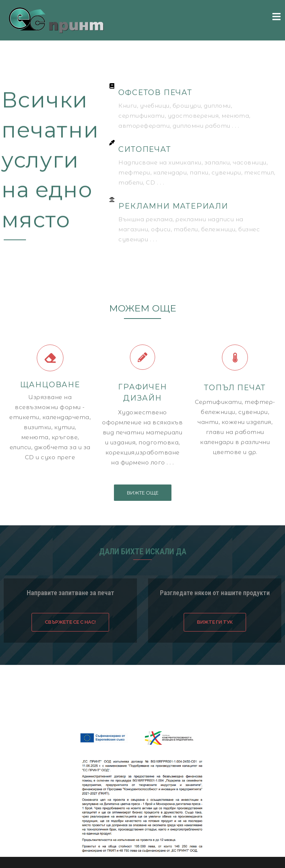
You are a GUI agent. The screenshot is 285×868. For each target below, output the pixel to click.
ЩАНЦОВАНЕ (50, 385)
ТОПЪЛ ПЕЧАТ (235, 388)
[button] (143, 493)
